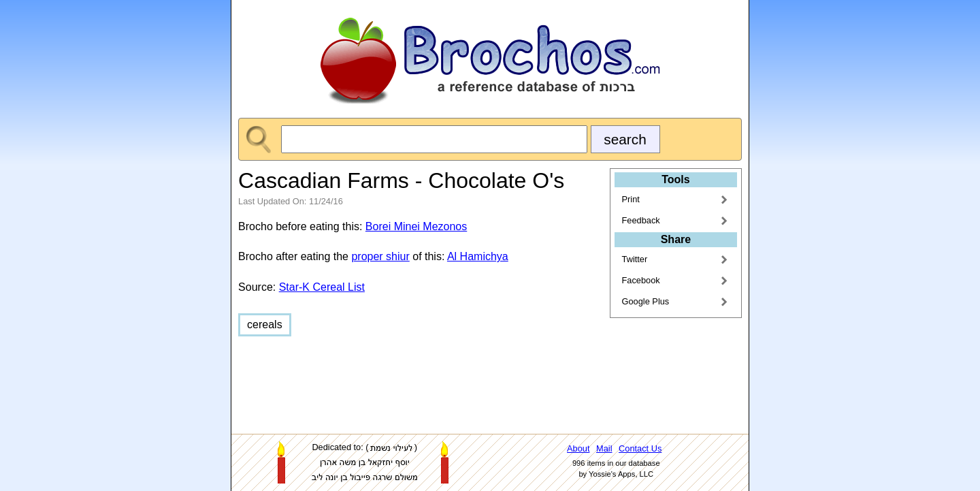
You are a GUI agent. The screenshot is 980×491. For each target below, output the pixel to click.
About (578, 448)
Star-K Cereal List (322, 287)
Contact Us (640, 448)
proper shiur (380, 256)
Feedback (641, 220)
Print (631, 199)
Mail (604, 448)
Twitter (635, 259)
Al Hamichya (478, 256)
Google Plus (646, 301)
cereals (265, 324)
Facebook (641, 280)
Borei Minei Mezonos (416, 226)
